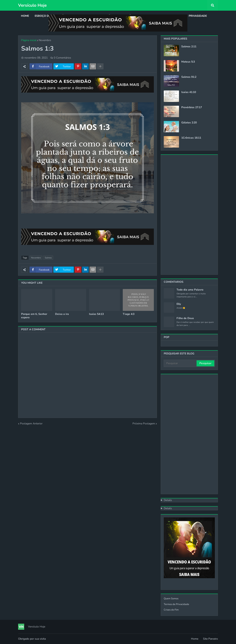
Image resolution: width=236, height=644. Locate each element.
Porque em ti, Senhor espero (34, 316)
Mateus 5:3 (188, 62)
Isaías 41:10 (189, 92)
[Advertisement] (189, 215)
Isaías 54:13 (96, 314)
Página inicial (29, 40)
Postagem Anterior (31, 424)
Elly (179, 304)
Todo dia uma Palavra (190, 290)
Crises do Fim (171, 610)
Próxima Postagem (144, 424)
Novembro (45, 40)
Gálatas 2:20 (189, 123)
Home (195, 639)
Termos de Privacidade (176, 604)
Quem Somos (171, 599)
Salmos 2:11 (189, 47)
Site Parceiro (210, 639)
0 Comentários (62, 58)
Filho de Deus (185, 318)
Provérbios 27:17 (192, 107)
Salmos (48, 258)
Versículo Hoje (32, 5)
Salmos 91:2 (189, 77)
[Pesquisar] (180, 363)
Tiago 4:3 (129, 314)
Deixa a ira (62, 314)
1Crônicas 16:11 (191, 138)
